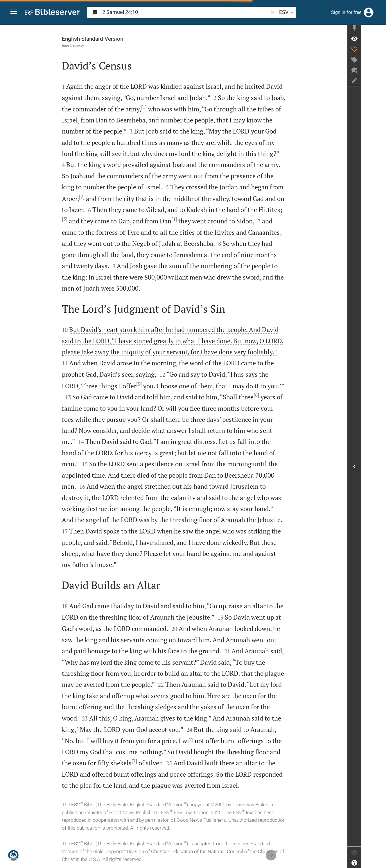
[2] (94, 197)
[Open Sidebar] (379, 467)
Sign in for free (346, 12)
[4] (186, 219)
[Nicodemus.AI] (13, 855)
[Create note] (379, 82)
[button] (15, 13)
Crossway (89, 46)
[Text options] (289, 13)
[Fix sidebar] (379, 30)
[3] (77, 219)
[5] (151, 384)
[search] (178, 12)
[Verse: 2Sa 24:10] (379, 40)
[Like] (379, 51)
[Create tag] (379, 61)
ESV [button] (273, 13)
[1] (156, 107)
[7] (147, 761)
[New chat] (379, 72)
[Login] (369, 13)
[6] (269, 395)
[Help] (379, 863)
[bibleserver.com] (52, 13)
